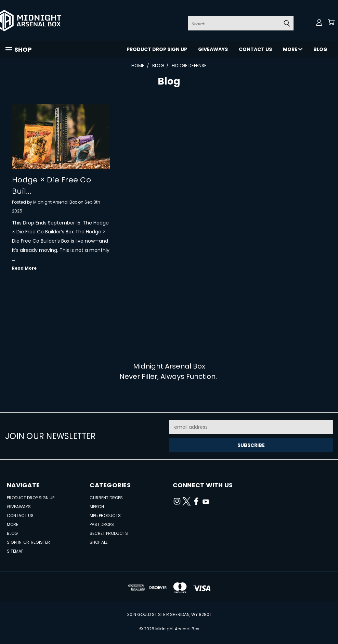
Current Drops (106, 498)
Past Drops (102, 524)
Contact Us (255, 49)
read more (24, 268)
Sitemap (15, 551)
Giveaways (213, 49)
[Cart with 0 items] (331, 22)
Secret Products (109, 533)
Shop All (99, 542)
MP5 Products (105, 516)
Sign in (15, 542)
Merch (97, 507)
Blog (320, 49)
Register (40, 542)
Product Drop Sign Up (157, 49)
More (293, 49)
